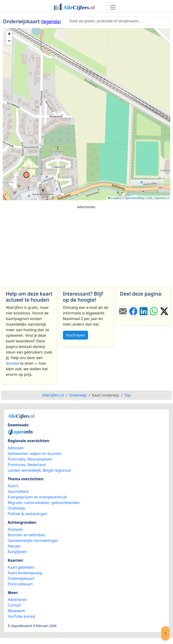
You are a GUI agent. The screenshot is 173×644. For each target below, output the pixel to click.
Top (127, 395)
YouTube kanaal (21, 616)
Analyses (15, 529)
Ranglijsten (17, 552)
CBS (149, 198)
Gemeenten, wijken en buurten (35, 454)
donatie (12, 363)
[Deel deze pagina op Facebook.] (133, 311)
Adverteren (17, 600)
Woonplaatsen (40, 459)
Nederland (36, 465)
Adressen (16, 448)
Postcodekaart (20, 584)
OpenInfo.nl (162, 198)
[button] (9, 34)
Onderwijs (16, 508)
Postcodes (17, 459)
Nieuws (14, 546)
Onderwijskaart (21, 578)
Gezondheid (18, 491)
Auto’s (13, 486)
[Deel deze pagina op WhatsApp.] (154, 311)
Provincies (16, 465)
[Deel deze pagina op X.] (164, 311)
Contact (14, 605)
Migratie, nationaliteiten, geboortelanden (44, 503)
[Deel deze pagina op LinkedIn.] (144, 311)
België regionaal (57, 470)
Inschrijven (75, 335)
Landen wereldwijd (24, 470)
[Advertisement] (86, 246)
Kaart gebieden (21, 567)
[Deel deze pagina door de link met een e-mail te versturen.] (123, 311)
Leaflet (114, 198)
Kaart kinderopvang (25, 573)
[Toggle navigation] (113, 7)
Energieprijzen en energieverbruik (37, 497)
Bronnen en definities (26, 535)
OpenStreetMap (135, 198)
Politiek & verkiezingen (28, 514)
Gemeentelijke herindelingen (33, 541)
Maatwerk (16, 611)
